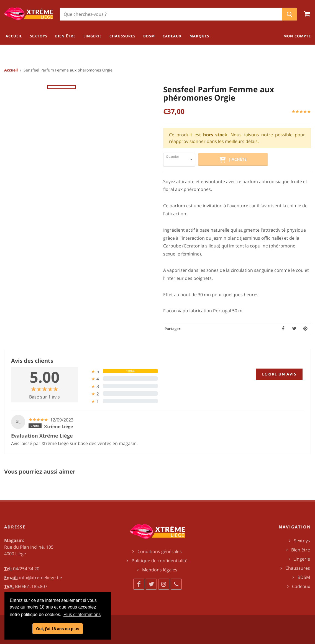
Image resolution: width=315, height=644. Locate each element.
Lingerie (302, 559)
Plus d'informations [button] (82, 614)
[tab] (120, 371)
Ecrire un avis (279, 374)
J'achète (233, 160)
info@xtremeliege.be (41, 577)
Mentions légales (160, 570)
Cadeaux (301, 586)
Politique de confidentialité (160, 561)
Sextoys (302, 541)
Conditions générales (160, 551)
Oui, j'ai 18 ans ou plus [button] (57, 629)
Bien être (301, 550)
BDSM (304, 577)
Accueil (11, 70)
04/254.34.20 (26, 569)
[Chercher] (171, 14)
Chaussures (298, 568)
